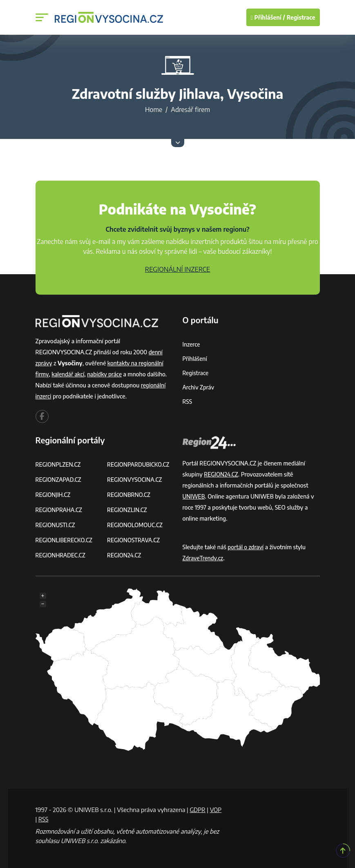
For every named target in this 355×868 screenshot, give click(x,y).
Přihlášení (195, 359)
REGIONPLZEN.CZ (59, 464)
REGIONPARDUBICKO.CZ (139, 464)
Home (154, 110)
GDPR (198, 810)
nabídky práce (106, 374)
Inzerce (192, 344)
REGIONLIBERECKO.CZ (65, 540)
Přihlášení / (268, 17)
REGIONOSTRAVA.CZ (134, 540)
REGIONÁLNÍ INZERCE (178, 269)
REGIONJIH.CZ (54, 495)
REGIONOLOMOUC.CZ (136, 525)
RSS (188, 402)
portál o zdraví (246, 547)
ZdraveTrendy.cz (204, 558)
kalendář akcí (69, 374)
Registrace (301, 17)
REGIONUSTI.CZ (56, 525)
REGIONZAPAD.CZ (59, 480)
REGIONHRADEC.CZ (61, 555)
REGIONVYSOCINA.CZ (135, 480)
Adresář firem (190, 110)
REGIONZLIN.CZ (128, 510)
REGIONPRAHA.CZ (60, 510)
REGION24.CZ (125, 555)
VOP (42, 819)
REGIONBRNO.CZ (129, 495)
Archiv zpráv (199, 387)
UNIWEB (194, 496)
